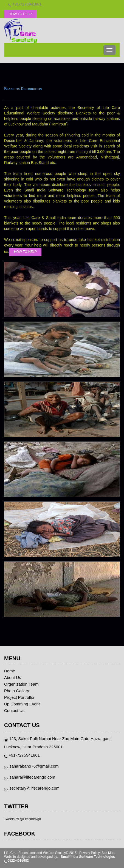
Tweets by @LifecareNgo (22, 819)
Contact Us (14, 711)
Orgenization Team (21, 684)
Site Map (108, 853)
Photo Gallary (17, 691)
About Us (13, 678)
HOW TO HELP (20, 14)
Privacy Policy (90, 853)
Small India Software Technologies (88, 857)
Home (10, 671)
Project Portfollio (19, 697)
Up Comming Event (22, 704)
